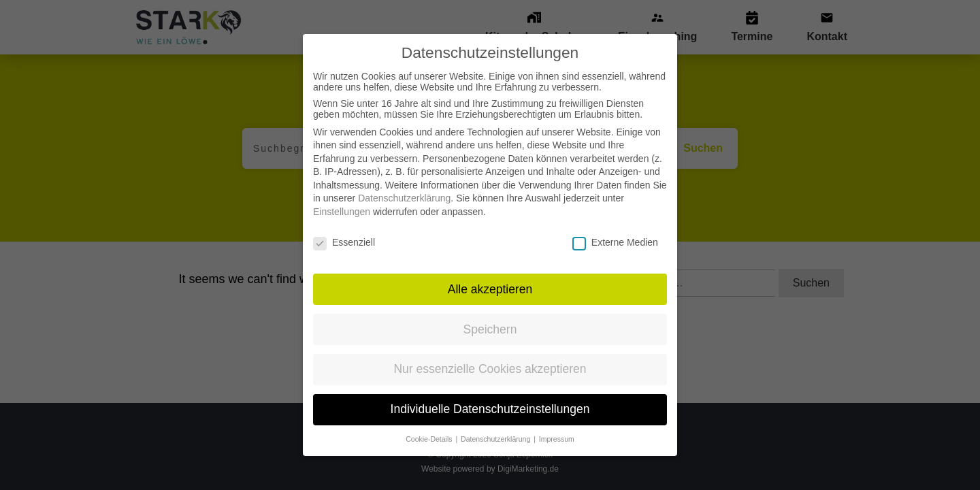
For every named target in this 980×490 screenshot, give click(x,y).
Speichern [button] (490, 314)
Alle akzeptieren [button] (490, 274)
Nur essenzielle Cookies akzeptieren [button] (490, 355)
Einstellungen (342, 197)
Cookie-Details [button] (430, 425)
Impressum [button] (557, 425)
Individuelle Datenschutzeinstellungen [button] (490, 395)
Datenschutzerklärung (404, 184)
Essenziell (344, 228)
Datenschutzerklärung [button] (496, 425)
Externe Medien (615, 228)
